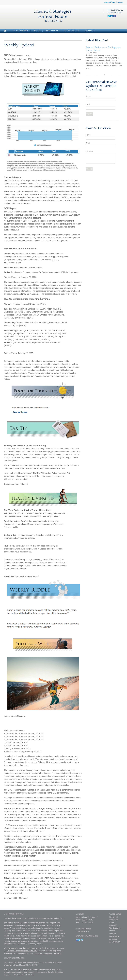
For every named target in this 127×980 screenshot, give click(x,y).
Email (88, 105)
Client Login (72, 31)
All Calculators (115, 942)
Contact (90, 31)
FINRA (29, 965)
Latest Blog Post (97, 40)
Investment (114, 920)
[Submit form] (89, 169)
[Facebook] (77, 940)
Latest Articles (115, 936)
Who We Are (21, 31)
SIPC (35, 965)
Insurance (113, 925)
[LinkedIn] (82, 940)
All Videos (113, 939)
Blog (37, 31)
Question (89, 151)
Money (112, 931)
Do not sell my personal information (47, 953)
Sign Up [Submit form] (89, 114)
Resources (52, 31)
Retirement (114, 917)
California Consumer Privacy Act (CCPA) (22, 951)
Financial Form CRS (15, 914)
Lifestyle (113, 934)
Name (88, 97)
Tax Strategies (115, 928)
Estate (112, 922)
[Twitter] (79, 940)
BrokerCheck (59, 918)
